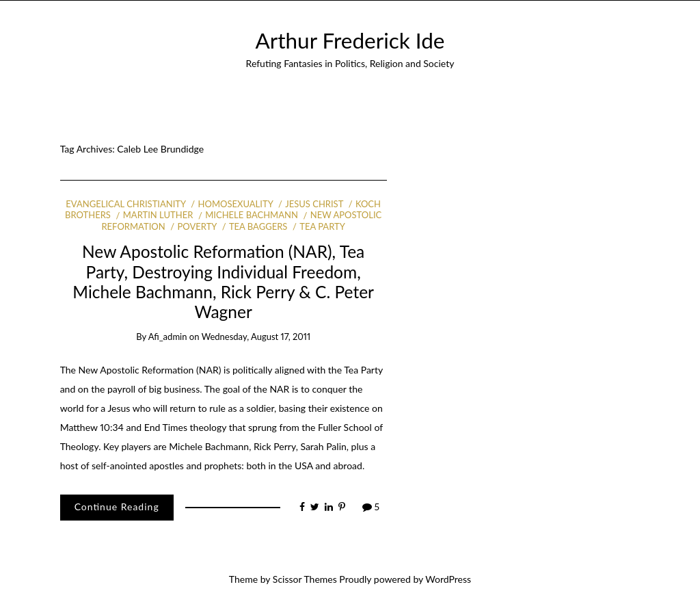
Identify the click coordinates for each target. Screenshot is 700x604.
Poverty (197, 226)
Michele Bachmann (252, 215)
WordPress (448, 579)
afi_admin (168, 337)
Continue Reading (117, 507)
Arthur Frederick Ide (350, 40)
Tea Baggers (258, 226)
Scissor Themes (305, 579)
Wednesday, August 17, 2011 (256, 337)
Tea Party (322, 226)
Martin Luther (158, 215)
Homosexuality (236, 204)
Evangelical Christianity (125, 204)
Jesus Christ (314, 204)
